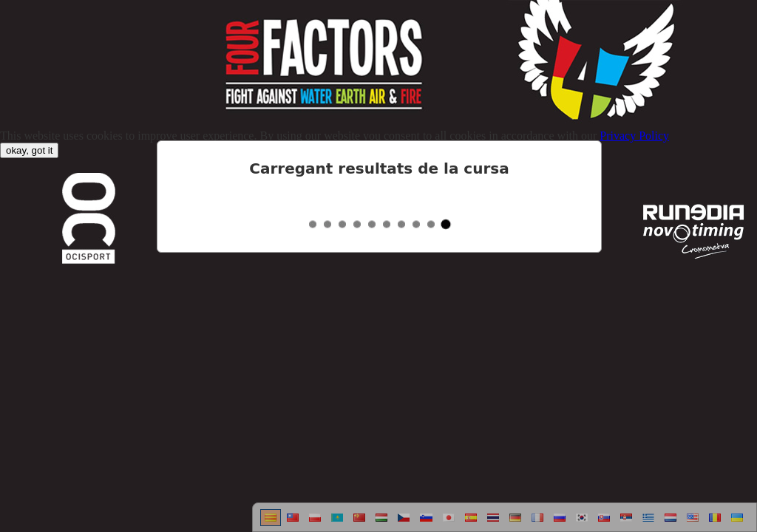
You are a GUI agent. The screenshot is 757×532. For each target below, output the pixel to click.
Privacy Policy (634, 136)
